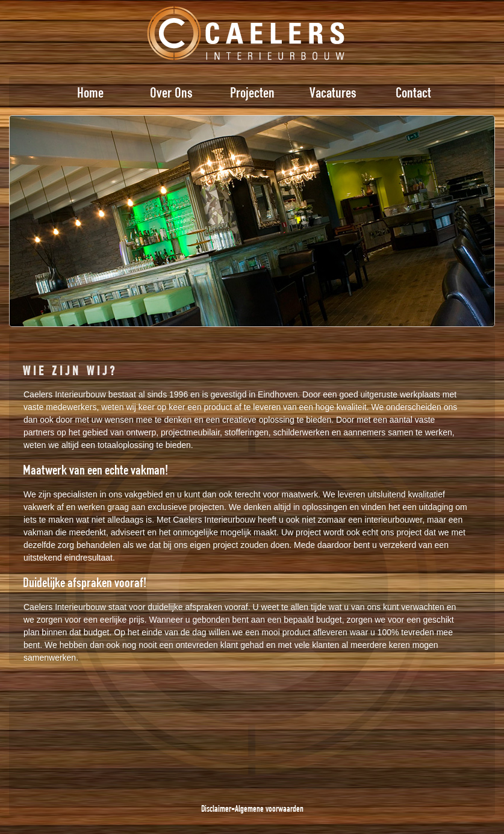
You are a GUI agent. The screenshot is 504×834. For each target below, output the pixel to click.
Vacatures (333, 92)
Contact (413, 92)
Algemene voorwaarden (269, 808)
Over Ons (171, 92)
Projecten (252, 92)
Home (90, 92)
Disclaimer (216, 808)
